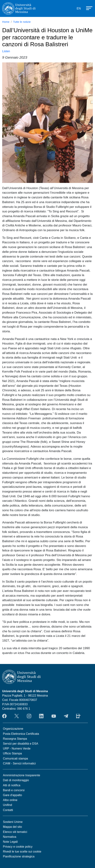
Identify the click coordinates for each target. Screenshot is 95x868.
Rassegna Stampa (15, 739)
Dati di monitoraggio (16, 780)
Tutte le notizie (22, 22)
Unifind (7, 805)
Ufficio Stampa (12, 753)
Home (6, 22)
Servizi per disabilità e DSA (21, 744)
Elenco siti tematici (15, 832)
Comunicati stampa (15, 759)
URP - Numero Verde (17, 749)
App (78, 716)
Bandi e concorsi (14, 790)
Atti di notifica (12, 785)
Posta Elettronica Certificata (21, 734)
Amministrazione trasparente (22, 775)
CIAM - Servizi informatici (19, 763)
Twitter (17, 716)
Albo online (10, 800)
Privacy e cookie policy (18, 847)
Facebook (4, 716)
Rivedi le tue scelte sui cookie (22, 852)
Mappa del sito (12, 827)
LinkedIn (41, 716)
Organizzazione (13, 729)
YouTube (54, 716)
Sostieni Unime (13, 822)
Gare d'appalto (12, 795)
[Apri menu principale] (88, 8)
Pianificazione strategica (19, 856)
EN (79, 8)
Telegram (66, 716)
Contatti (8, 810)
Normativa (10, 837)
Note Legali (10, 842)
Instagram (29, 716)
